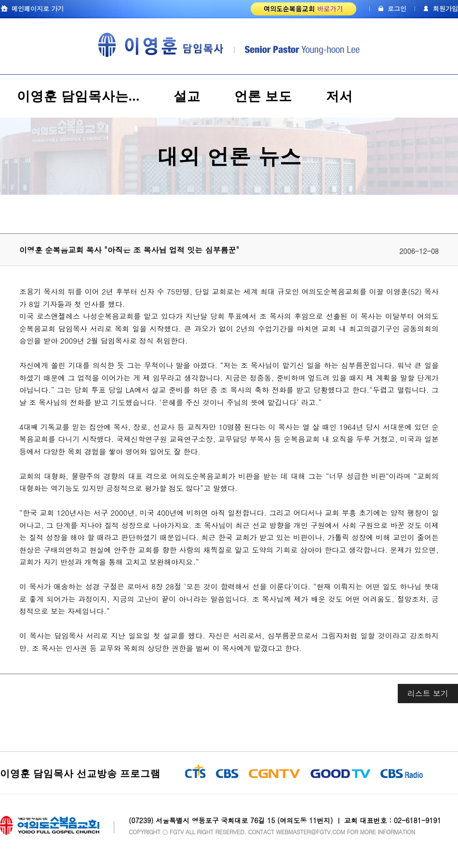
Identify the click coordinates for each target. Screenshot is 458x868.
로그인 (397, 8)
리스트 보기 (428, 693)
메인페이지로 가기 (38, 8)
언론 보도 (263, 96)
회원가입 (445, 8)
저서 (339, 96)
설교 (187, 96)
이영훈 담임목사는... (78, 96)
